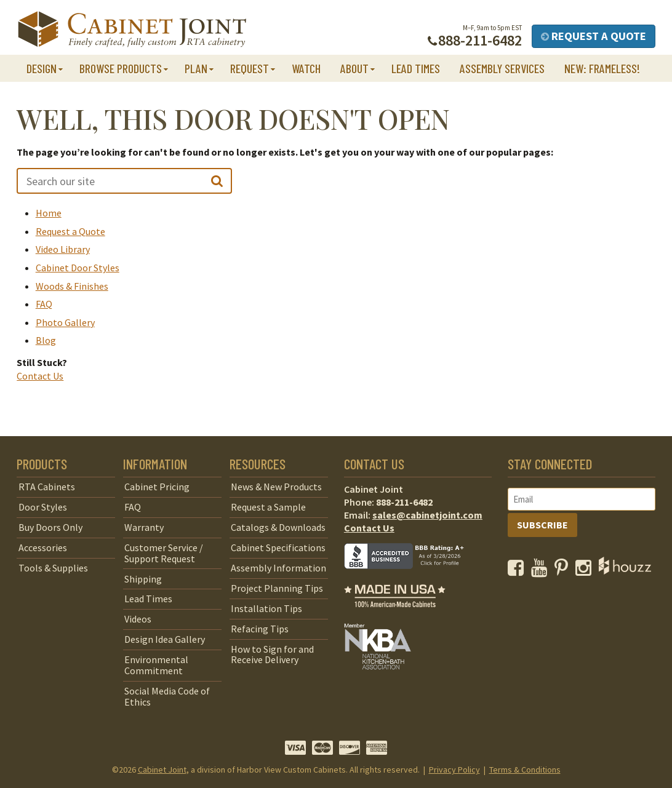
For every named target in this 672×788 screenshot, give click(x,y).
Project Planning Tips (277, 588)
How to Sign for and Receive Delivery (272, 655)
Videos (138, 619)
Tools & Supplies (53, 568)
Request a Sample (268, 507)
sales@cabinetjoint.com (427, 515)
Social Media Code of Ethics (167, 696)
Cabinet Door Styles (78, 268)
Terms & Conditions (525, 770)
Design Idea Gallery (165, 639)
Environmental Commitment (156, 665)
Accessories (43, 547)
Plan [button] (196, 68)
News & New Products (276, 487)
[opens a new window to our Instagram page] (586, 571)
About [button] (354, 68)
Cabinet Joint (162, 770)
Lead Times (416, 68)
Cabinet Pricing (157, 487)
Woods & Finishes (72, 286)
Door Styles (43, 507)
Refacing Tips (260, 629)
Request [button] (250, 68)
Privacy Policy (454, 770)
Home (49, 213)
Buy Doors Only (50, 527)
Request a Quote (594, 36)
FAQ (44, 304)
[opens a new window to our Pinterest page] (564, 571)
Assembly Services (502, 68)
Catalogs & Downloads (278, 527)
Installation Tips (266, 608)
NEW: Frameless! (602, 68)
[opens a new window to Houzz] (625, 571)
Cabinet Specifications (278, 547)
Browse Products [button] (121, 68)
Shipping (143, 579)
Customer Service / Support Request (164, 553)
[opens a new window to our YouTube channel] (542, 571)
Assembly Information (278, 568)
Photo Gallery (65, 322)
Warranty (144, 527)
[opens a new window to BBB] (412, 578)
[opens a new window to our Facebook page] (518, 571)
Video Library (63, 249)
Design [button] (42, 68)
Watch (306, 68)
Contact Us (40, 376)
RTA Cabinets (47, 487)
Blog (46, 340)
